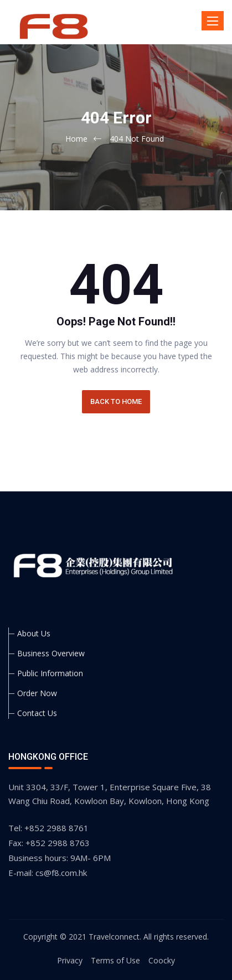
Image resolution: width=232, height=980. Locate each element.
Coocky (162, 960)
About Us (34, 633)
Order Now (37, 693)
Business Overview (51, 653)
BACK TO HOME (116, 401)
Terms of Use (115, 960)
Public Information (50, 673)
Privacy (70, 960)
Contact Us (37, 713)
